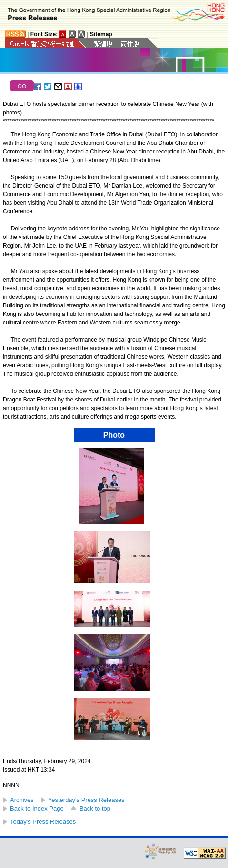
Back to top (95, 808)
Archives (22, 800)
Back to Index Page (37, 808)
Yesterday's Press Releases (86, 800)
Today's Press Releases (43, 822)
